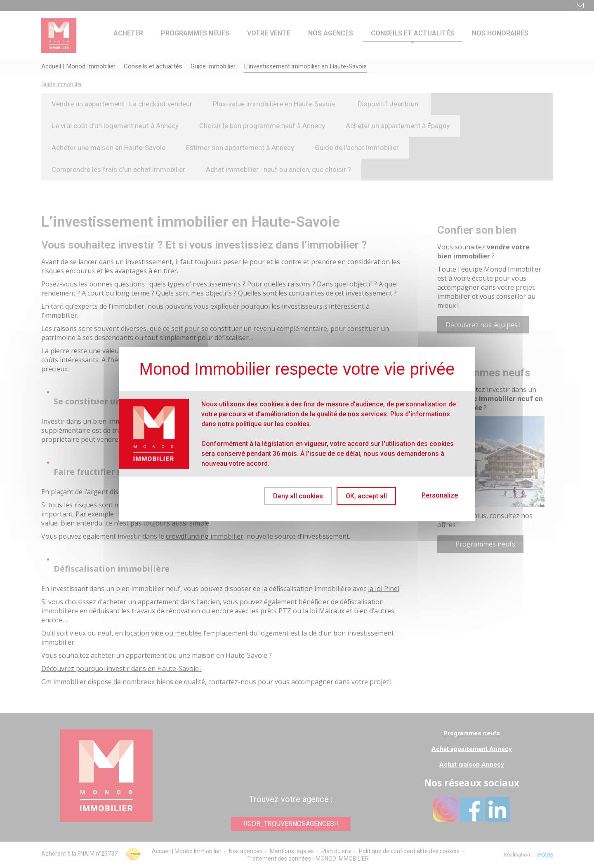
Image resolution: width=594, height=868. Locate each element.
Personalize (440, 495)
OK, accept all (366, 496)
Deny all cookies (294, 496)
